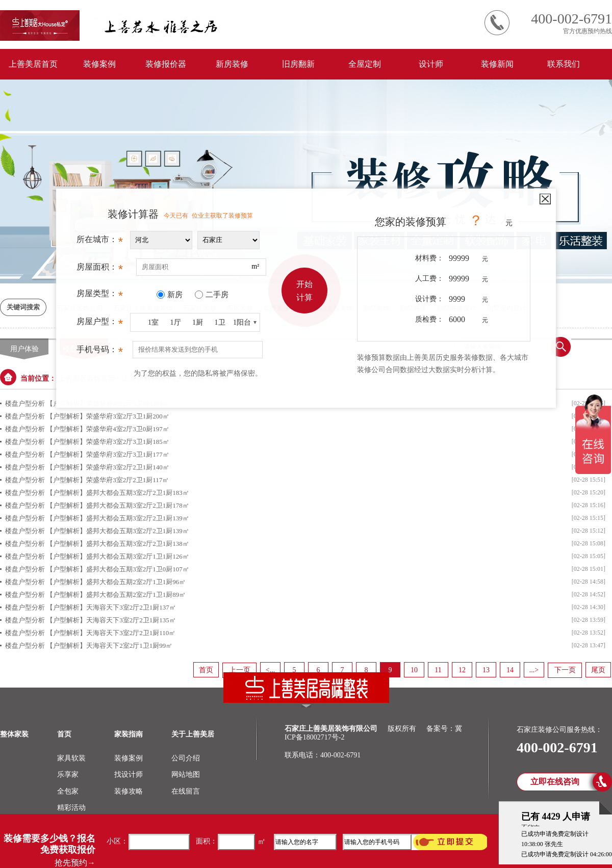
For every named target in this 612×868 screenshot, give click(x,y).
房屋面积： (100, 270)
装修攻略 (129, 791)
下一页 (565, 670)
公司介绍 (186, 758)
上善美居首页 (33, 64)
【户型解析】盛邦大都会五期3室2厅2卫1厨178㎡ (118, 505)
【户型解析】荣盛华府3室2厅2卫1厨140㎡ (108, 467)
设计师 (431, 64)
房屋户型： (100, 324)
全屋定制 (365, 64)
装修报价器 (166, 64)
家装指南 (129, 734)
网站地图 (186, 774)
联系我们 (564, 64)
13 (486, 670)
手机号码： (100, 352)
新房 (175, 295)
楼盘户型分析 (25, 442)
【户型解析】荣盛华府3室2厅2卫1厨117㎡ (108, 480)
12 (462, 670)
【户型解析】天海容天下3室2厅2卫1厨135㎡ (111, 620)
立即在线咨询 (555, 782)
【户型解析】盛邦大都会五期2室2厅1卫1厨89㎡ (116, 595)
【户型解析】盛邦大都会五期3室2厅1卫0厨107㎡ (118, 569)
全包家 (68, 791)
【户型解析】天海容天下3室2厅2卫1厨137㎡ (111, 607)
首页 (206, 670)
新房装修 (232, 64)
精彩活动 (71, 808)
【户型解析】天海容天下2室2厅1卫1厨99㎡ (109, 646)
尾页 (598, 670)
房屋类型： (100, 296)
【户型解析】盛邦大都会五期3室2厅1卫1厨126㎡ (118, 556)
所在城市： (100, 242)
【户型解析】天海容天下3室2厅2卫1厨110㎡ (111, 633)
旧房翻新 (298, 64)
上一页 (240, 670)
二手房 (217, 295)
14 (510, 670)
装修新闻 (497, 64)
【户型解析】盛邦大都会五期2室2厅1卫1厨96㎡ (116, 582)
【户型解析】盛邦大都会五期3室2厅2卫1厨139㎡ (118, 518)
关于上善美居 (193, 734)
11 (438, 670)
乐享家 (68, 774)
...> (534, 670)
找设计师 (129, 774)
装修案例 (99, 64)
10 (414, 670)
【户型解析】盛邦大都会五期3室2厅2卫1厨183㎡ (118, 493)
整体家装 (14, 734)
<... (270, 670)
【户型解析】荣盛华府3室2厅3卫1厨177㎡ (108, 454)
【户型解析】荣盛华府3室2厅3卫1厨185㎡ (108, 442)
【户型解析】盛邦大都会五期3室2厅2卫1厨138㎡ (118, 544)
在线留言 (186, 791)
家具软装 (71, 758)
